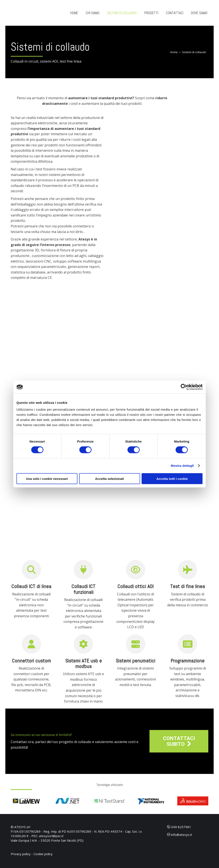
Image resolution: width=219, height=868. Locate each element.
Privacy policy (21, 854)
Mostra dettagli (182, 466)
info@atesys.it (180, 835)
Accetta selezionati (109, 478)
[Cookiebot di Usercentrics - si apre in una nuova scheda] (184, 387)
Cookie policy (43, 854)
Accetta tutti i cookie (172, 478)
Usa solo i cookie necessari (47, 478)
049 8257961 (179, 827)
